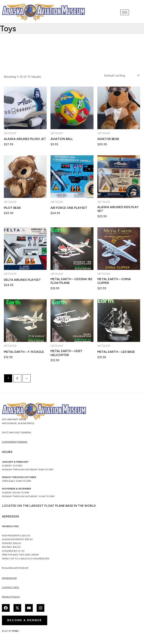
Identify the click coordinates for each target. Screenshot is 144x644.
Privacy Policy (11, 597)
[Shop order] (121, 76)
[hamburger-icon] (125, 12)
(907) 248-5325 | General (17, 432)
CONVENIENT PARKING (15, 442)
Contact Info (11, 588)
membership (9, 578)
